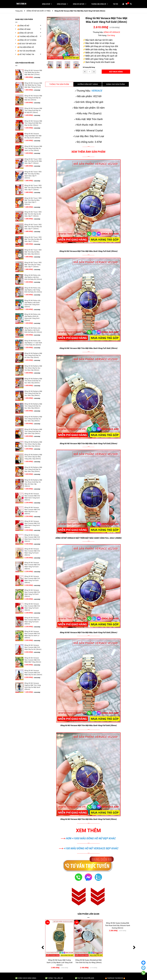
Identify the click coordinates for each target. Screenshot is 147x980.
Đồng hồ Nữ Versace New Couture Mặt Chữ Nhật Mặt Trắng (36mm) (33, 660)
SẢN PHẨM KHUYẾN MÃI (25, 63)
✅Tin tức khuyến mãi (85, 978)
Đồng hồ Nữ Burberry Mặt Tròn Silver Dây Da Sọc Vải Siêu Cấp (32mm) (33, 368)
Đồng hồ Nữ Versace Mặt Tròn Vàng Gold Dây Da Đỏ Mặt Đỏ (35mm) (33, 110)
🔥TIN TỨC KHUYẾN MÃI (26, 51)
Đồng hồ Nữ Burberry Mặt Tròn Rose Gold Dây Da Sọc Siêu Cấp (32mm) (33, 381)
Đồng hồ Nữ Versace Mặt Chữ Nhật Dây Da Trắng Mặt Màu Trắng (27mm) (33, 85)
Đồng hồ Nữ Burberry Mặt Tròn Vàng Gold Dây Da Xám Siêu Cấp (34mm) (33, 431)
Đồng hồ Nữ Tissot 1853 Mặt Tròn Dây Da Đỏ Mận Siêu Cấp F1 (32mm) (33, 161)
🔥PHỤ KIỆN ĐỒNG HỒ (26, 47)
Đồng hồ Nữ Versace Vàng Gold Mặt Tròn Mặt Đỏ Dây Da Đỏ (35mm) (33, 136)
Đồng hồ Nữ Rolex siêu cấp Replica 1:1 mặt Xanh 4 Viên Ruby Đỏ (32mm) (33, 343)
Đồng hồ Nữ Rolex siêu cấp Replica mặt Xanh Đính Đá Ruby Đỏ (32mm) (33, 330)
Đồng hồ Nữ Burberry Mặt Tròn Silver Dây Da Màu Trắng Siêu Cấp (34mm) (33, 457)
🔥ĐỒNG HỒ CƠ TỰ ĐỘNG (27, 40)
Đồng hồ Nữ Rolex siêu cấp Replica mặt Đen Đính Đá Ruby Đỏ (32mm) (33, 277)
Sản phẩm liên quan (88, 914)
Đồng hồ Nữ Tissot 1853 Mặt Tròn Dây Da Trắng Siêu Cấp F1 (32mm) (33, 265)
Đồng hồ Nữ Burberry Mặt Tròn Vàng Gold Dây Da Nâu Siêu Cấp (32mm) (33, 469)
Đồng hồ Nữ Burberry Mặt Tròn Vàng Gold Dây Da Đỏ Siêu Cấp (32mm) (33, 355)
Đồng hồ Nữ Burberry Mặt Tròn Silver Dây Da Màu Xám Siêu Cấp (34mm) (33, 444)
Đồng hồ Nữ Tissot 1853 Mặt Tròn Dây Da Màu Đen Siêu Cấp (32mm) (33, 252)
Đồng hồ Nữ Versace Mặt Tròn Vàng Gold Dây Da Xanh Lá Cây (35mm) (33, 148)
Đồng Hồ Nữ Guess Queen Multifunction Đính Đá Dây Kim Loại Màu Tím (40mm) (59, 963)
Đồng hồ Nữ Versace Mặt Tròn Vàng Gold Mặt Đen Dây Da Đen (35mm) (33, 123)
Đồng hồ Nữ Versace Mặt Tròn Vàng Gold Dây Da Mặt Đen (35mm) (33, 98)
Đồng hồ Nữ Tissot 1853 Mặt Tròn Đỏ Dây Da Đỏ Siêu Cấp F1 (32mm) (33, 214)
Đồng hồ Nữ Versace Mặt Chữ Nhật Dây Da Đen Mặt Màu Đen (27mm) (33, 72)
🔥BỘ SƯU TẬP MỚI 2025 (27, 44)
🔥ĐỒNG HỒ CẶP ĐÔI (25, 33)
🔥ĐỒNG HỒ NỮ (23, 26)
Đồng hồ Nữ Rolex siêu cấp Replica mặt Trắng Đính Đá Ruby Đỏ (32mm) (33, 290)
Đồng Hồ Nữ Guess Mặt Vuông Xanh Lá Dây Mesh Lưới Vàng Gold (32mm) (89, 963)
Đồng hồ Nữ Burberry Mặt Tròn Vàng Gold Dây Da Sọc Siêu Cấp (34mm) (33, 393)
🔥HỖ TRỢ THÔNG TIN (26, 54)
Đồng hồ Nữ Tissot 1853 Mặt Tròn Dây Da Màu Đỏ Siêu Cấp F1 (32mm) (33, 188)
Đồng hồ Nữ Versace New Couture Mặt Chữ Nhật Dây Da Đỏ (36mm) (33, 647)
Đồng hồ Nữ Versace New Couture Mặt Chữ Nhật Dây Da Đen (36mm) (33, 673)
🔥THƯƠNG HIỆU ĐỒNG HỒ (27, 36)
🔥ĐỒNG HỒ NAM (24, 29)
